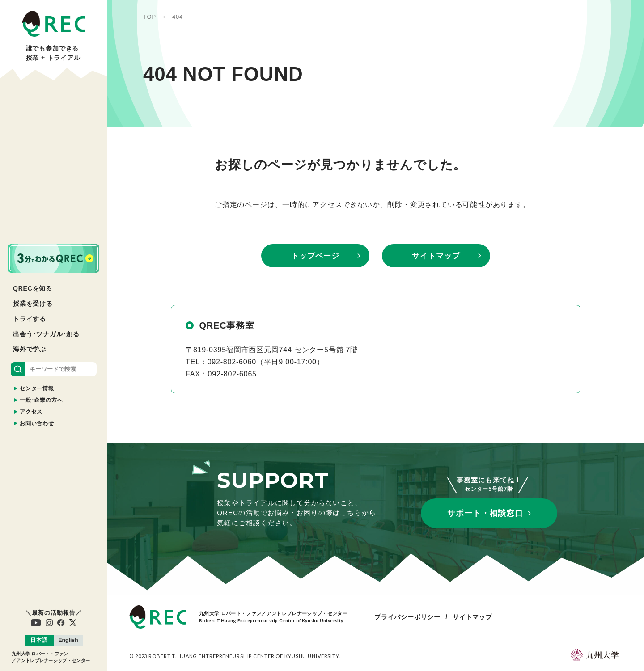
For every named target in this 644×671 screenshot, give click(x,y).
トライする (30, 319)
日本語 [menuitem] (39, 640)
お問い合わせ (37, 423)
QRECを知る (33, 288)
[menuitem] (39, 640)
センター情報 (37, 388)
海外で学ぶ (30, 349)
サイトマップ (436, 256)
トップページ (315, 256)
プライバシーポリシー (407, 617)
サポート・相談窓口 (485, 513)
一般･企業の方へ (41, 400)
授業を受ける (33, 304)
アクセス (31, 412)
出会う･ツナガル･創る (46, 334)
